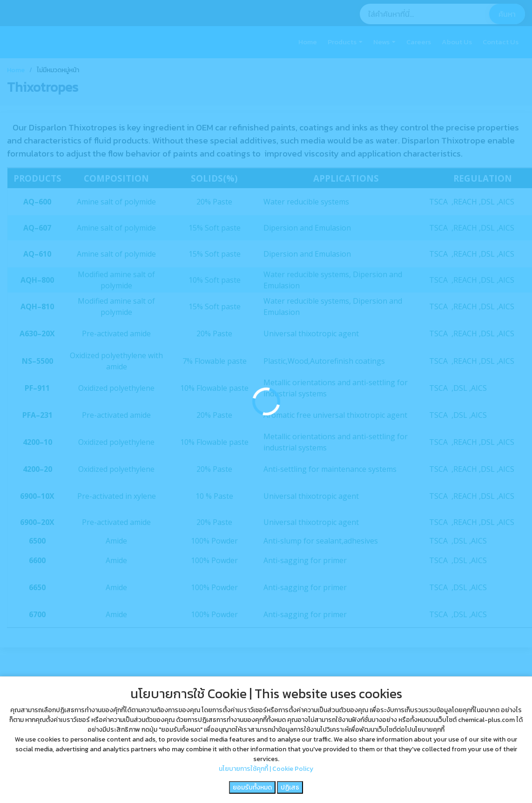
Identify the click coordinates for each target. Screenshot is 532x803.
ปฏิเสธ (290, 787)
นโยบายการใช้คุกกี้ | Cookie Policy (266, 769)
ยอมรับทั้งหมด (252, 787)
